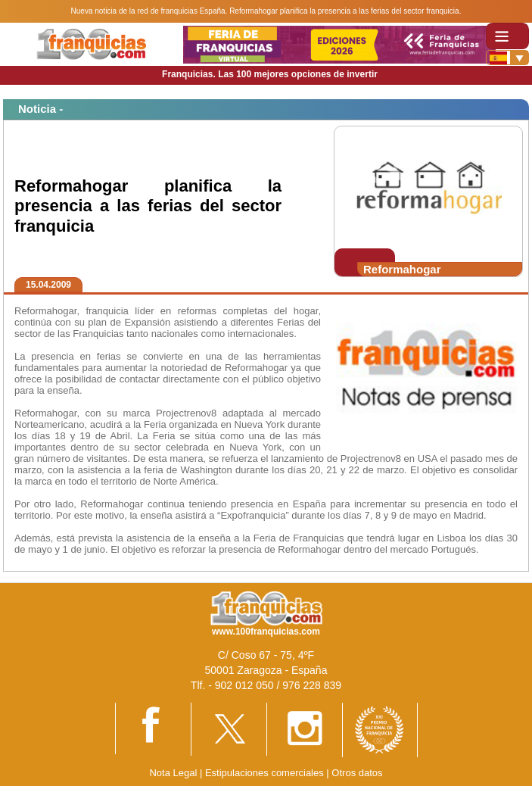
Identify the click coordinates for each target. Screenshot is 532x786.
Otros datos (357, 773)
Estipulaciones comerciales (266, 773)
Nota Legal (173, 773)
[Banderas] (507, 58)
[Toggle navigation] (507, 36)
